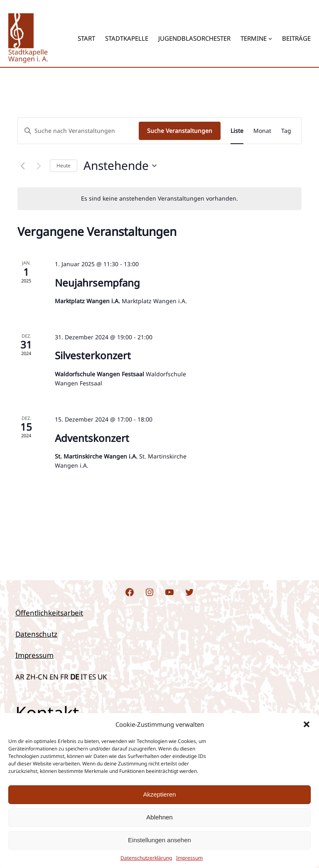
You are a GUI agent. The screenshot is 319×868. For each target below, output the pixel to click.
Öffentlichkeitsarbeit (49, 613)
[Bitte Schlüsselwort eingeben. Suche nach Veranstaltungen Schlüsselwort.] (78, 131)
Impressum (34, 655)
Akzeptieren (159, 794)
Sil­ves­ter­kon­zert (93, 355)
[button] (307, 724)
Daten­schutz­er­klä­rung (146, 858)
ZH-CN (37, 677)
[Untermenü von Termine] (270, 38)
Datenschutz (36, 634)
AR (20, 677)
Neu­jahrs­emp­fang (97, 283)
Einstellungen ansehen (159, 840)
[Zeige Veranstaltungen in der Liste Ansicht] (237, 131)
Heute (64, 166)
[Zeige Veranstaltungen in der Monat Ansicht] (262, 131)
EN (54, 677)
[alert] (159, 199)
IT (84, 677)
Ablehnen (159, 817)
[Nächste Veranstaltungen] (39, 166)
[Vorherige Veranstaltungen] (22, 166)
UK (102, 677)
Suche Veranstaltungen (180, 131)
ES (92, 677)
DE (75, 677)
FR (64, 677)
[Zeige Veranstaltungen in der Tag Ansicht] (286, 131)
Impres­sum (189, 858)
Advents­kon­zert (92, 438)
